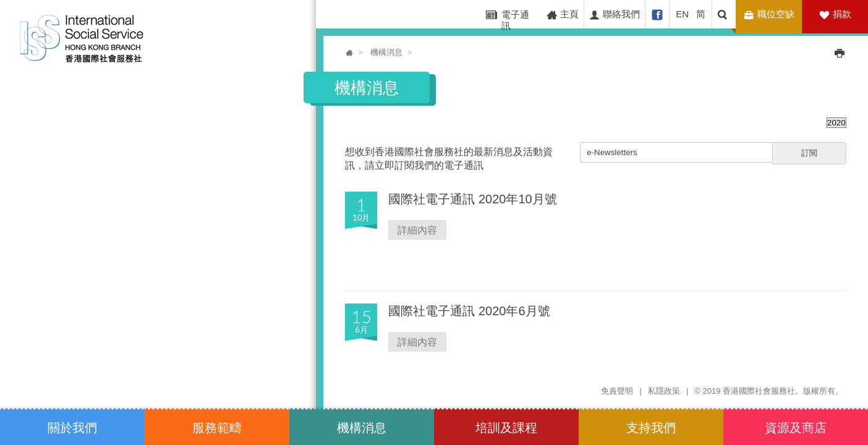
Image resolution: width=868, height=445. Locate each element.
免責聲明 (617, 391)
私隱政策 (664, 391)
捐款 (842, 14)
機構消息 (386, 52)
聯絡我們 (614, 15)
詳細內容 (417, 230)
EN (682, 14)
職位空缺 (771, 15)
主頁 (562, 15)
